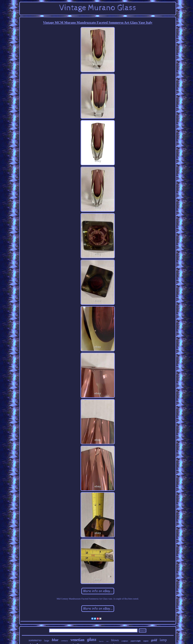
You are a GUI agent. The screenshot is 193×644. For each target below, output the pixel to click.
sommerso (35, 640)
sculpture (125, 641)
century (64, 641)
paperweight (136, 641)
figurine (101, 641)
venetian (77, 640)
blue (55, 640)
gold (154, 640)
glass (92, 639)
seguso (146, 641)
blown (115, 640)
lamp (163, 640)
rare (107, 641)
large (47, 640)
